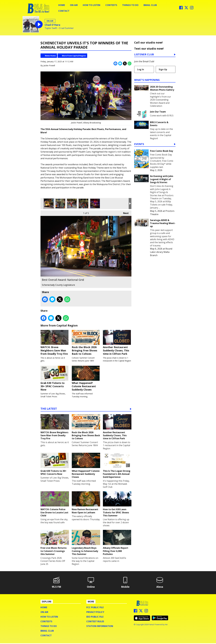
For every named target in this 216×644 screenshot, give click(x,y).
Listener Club (144, 55)
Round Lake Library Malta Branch (161, 252)
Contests (111, 5)
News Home (50, 56)
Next (125, 213)
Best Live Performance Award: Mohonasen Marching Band (83, 204)
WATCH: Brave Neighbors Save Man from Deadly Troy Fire (55, 343)
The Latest (49, 410)
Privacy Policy (95, 613)
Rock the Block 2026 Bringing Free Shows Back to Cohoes (86, 343)
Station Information (100, 627)
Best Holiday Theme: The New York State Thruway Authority (60, 204)
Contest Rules (95, 622)
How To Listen (92, 5)
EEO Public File (95, 617)
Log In (141, 69)
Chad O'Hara (52, 25)
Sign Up (163, 69)
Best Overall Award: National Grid (49, 204)
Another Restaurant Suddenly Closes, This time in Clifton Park (117, 343)
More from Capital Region (74, 56)
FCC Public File (95, 608)
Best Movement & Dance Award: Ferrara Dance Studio (72, 204)
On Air (74, 5)
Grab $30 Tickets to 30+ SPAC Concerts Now (55, 379)
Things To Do (130, 5)
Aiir (166, 625)
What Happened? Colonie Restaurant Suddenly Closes (86, 379)
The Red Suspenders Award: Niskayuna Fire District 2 (95, 204)
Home (62, 5)
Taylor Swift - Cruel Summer (59, 28)
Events (139, 144)
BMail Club (150, 5)
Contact (64, 11)
